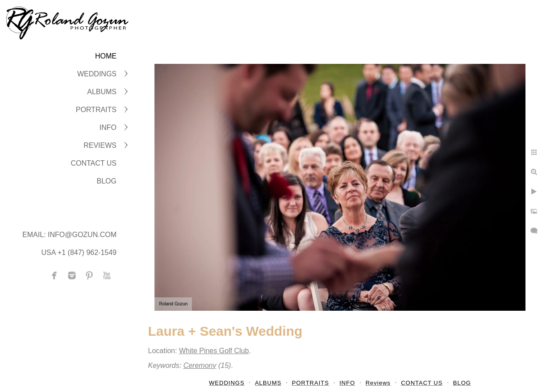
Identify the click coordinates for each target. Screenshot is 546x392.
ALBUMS (102, 92)
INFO (108, 127)
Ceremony (200, 365)
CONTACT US (94, 163)
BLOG (107, 181)
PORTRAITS (96, 110)
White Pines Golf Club (214, 351)
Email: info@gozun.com (69, 235)
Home (106, 56)
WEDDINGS (97, 74)
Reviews (100, 145)
